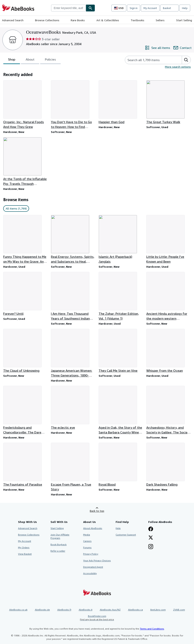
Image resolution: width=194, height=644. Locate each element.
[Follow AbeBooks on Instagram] (151, 547)
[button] (186, 60)
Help (185, 8)
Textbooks (137, 20)
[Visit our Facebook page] (151, 529)
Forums (87, 547)
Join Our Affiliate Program (60, 536)
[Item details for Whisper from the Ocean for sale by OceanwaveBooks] (169, 351)
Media (87, 535)
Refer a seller (58, 551)
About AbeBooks (93, 528)
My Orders (24, 547)
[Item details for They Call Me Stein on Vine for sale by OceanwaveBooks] (121, 351)
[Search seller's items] (149, 60)
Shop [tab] (12, 60)
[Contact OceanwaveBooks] (182, 48)
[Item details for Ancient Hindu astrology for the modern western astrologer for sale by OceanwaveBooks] (169, 296)
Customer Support (126, 535)
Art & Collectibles (108, 20)
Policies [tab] (50, 60)
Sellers (160, 20)
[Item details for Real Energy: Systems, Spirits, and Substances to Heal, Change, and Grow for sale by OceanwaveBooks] (73, 239)
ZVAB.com (179, 610)
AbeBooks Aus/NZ (110, 610)
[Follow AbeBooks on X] (151, 538)
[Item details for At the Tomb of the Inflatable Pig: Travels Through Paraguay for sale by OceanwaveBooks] (25, 162)
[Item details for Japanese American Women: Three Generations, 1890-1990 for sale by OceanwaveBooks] (73, 353)
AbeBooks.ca (135, 610)
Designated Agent (93, 567)
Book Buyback (59, 544)
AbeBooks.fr (64, 610)
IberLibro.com (158, 610)
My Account (150, 8)
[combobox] (68, 8)
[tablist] (32, 60)
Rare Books (78, 20)
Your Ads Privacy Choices (97, 560)
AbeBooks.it (86, 610)
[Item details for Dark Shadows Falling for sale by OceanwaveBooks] (169, 465)
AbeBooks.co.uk (18, 610)
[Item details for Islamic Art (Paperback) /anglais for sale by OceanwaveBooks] (121, 239)
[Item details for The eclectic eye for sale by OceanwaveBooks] (73, 408)
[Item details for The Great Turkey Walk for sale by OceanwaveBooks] (169, 102)
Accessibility (90, 573)
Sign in (134, 8)
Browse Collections (47, 20)
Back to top (97, 511)
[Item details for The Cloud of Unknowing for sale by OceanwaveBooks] (25, 351)
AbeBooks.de (42, 610)
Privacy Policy (91, 554)
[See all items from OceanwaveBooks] (158, 48)
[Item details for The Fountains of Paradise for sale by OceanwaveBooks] (25, 465)
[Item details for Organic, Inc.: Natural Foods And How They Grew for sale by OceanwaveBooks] (25, 105)
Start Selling (184, 20)
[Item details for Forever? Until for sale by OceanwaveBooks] (25, 294)
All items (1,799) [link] (16, 208)
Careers (87, 541)
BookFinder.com (97, 618)
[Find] (90, 8)
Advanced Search (13, 20)
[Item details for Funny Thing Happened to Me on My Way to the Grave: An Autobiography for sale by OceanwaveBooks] (25, 239)
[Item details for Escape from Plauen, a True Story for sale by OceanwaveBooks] (73, 467)
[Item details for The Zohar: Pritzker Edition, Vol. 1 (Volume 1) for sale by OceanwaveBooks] (121, 296)
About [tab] (30, 60)
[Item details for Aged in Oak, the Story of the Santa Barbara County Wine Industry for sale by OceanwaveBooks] (121, 410)
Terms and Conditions (152, 629)
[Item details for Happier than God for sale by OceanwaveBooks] (121, 102)
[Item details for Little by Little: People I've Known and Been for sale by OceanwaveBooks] (169, 239)
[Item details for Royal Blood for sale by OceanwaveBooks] (121, 465)
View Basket (25, 554)
